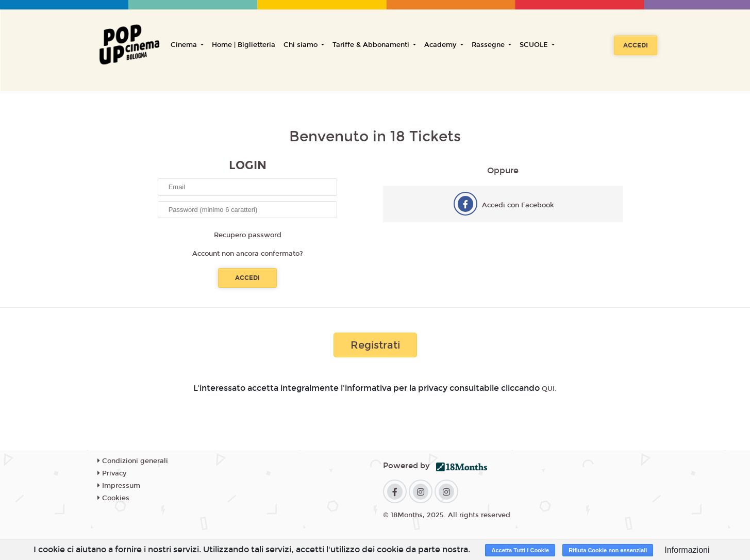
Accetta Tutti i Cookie (520, 550)
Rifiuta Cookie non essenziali (608, 550)
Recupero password (248, 235)
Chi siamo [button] (302, 45)
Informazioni (687, 550)
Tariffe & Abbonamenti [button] (372, 45)
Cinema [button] (185, 45)
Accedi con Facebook (518, 205)
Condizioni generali (133, 461)
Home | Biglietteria (244, 45)
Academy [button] (441, 45)
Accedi (636, 45)
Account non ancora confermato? (248, 254)
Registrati (375, 345)
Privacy (112, 473)
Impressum (119, 486)
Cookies (113, 498)
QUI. (549, 389)
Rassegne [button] (489, 45)
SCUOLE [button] (535, 45)
